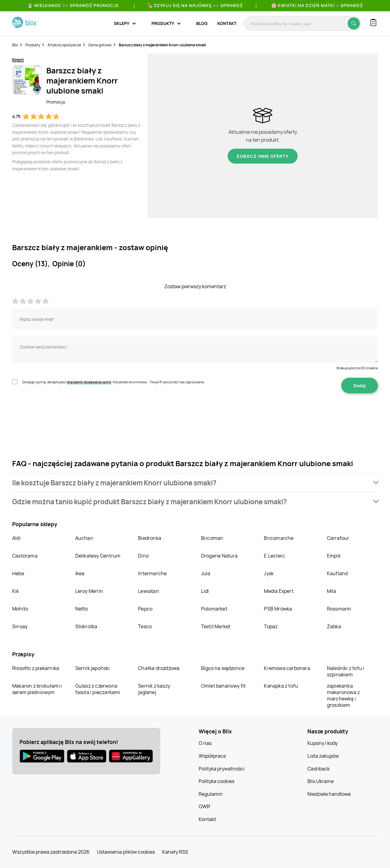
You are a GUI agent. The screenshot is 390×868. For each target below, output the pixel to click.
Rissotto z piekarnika (36, 668)
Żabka (334, 626)
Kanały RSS (175, 852)
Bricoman (212, 538)
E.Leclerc (274, 556)
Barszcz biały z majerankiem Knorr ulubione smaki (162, 45)
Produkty (33, 45)
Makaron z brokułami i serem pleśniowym (37, 689)
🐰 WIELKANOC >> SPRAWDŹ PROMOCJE (73, 5)
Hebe (18, 573)
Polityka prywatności (222, 769)
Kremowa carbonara (287, 668)
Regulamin (211, 794)
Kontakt (227, 23)
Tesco (145, 626)
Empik (334, 556)
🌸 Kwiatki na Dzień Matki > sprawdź (317, 5)
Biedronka (150, 538)
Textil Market (216, 626)
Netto (82, 609)
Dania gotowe (100, 45)
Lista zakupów (323, 756)
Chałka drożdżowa (159, 668)
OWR (204, 806)
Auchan (84, 538)
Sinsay (20, 626)
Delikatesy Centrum (98, 556)
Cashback (319, 769)
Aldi (16, 538)
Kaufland (337, 573)
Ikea (80, 573)
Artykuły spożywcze (64, 45)
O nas (205, 743)
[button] (195, 483)
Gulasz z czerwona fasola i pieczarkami (98, 689)
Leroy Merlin (89, 591)
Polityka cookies (216, 781)
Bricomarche (279, 538)
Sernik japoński (93, 668)
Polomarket (214, 609)
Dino (143, 556)
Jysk (269, 573)
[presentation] (58, 413)
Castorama (25, 556)
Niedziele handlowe (329, 794)
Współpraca (212, 756)
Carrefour (338, 538)
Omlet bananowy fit (223, 686)
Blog (202, 23)
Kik (16, 591)
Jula (206, 573)
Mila (332, 591)
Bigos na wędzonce (223, 668)
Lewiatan (149, 591)
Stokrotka (86, 626)
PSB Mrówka (278, 609)
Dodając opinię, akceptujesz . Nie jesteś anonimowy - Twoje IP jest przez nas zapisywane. (113, 382)
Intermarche (152, 573)
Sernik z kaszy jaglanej (154, 689)
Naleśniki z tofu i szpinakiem (346, 671)
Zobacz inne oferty (263, 156)
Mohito (20, 609)
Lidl (205, 591)
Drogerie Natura (219, 556)
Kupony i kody (323, 743)
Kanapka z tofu (281, 686)
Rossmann (339, 609)
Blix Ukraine (321, 781)
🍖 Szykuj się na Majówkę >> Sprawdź (195, 5)
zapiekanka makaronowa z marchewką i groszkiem (343, 695)
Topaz (271, 626)
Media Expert (278, 591)
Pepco (145, 609)
